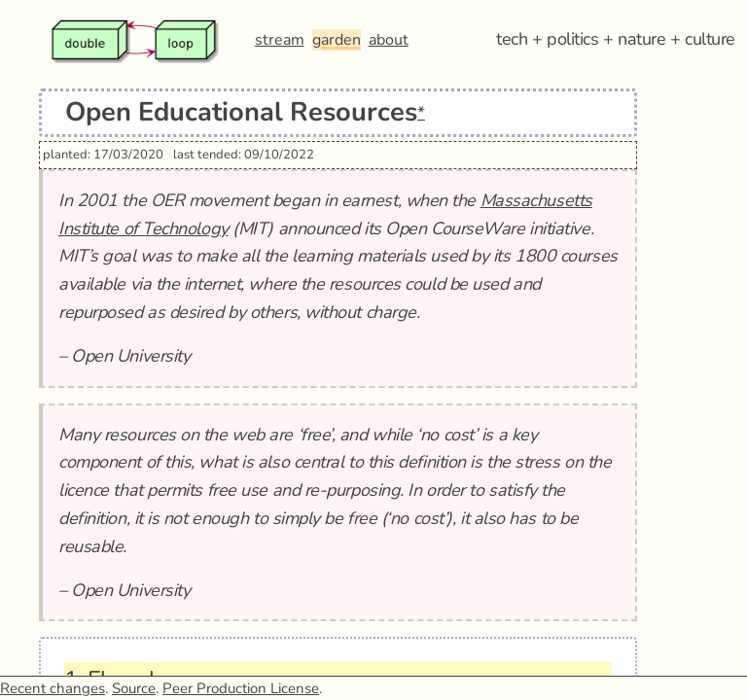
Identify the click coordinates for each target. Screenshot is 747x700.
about (389, 40)
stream (280, 40)
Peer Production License (241, 688)
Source (134, 688)
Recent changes (53, 688)
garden (337, 40)
